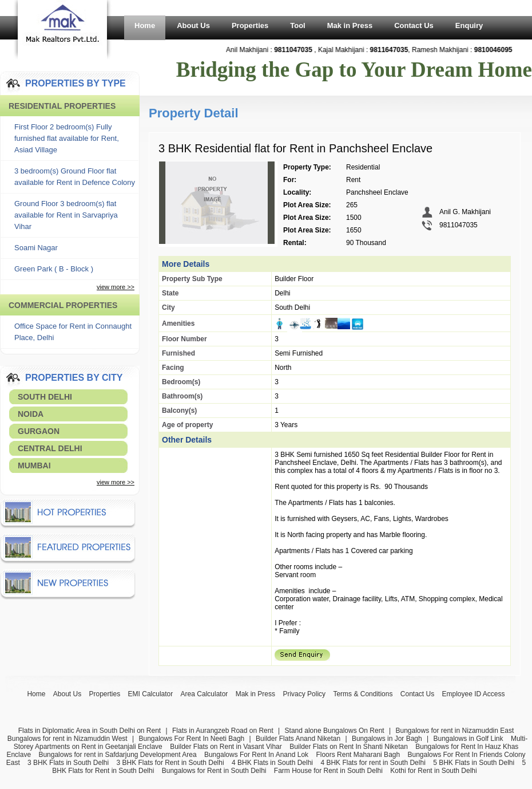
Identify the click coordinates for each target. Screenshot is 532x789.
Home (145, 25)
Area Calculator (205, 694)
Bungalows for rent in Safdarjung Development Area (117, 755)
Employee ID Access (474, 694)
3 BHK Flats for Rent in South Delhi (170, 763)
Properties (250, 25)
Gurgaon (39, 431)
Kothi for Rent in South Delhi (433, 771)
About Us (193, 25)
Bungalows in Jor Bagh (387, 739)
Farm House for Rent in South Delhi (328, 771)
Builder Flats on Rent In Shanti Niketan (349, 747)
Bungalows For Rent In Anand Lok (256, 755)
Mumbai (34, 465)
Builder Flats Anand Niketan (298, 739)
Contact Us (414, 25)
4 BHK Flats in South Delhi (272, 763)
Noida (31, 414)
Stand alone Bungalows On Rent (335, 731)
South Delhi (45, 397)
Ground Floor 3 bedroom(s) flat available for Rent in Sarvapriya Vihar (66, 215)
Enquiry (469, 25)
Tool (297, 25)
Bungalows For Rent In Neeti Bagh (191, 739)
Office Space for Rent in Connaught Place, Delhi (73, 332)
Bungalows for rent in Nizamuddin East (454, 731)
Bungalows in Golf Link (468, 739)
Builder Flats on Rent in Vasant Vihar (226, 747)
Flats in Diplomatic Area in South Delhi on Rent (90, 731)
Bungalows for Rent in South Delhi (214, 771)
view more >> (116, 287)
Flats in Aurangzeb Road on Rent (223, 731)
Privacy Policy (304, 694)
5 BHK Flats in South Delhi (474, 763)
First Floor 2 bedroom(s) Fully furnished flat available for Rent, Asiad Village (67, 138)
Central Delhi (50, 448)
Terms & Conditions (363, 694)
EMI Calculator (151, 694)
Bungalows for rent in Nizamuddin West (68, 739)
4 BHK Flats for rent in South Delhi (373, 763)
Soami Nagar (36, 248)
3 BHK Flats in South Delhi (68, 763)
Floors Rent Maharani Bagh (358, 755)
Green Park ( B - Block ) (54, 269)
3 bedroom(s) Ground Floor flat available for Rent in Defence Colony (75, 177)
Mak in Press (350, 25)
